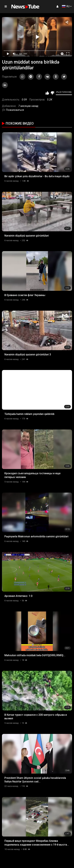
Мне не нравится (52, 93)
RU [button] (66, 6)
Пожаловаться (13, 110)
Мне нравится (47, 93)
